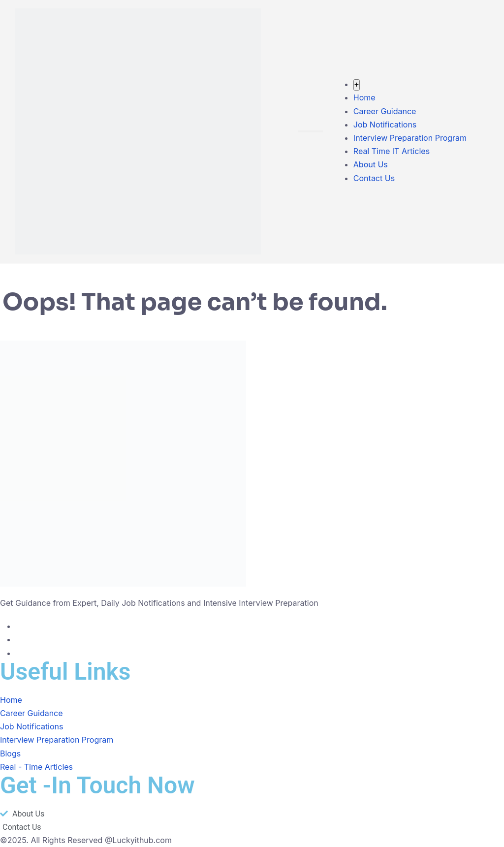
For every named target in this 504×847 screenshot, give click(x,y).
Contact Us (374, 178)
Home (364, 97)
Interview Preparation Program (410, 138)
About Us (371, 164)
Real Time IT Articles (392, 151)
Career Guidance (385, 111)
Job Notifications (385, 125)
